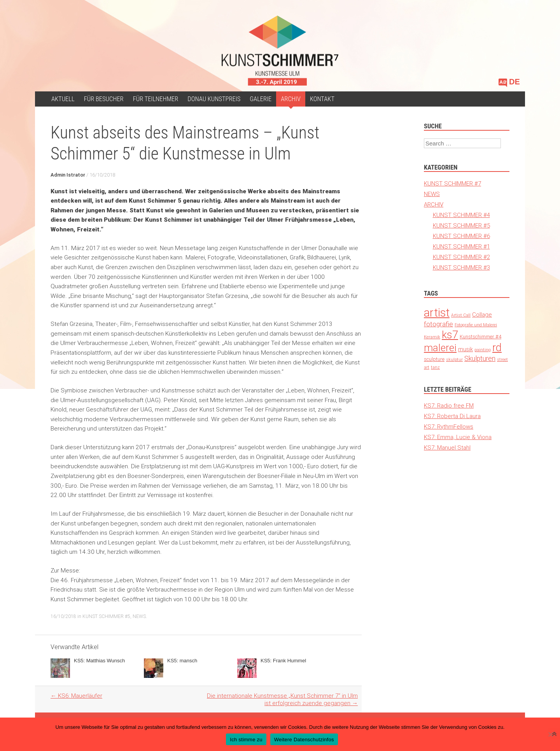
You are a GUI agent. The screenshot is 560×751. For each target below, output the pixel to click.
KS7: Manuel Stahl (447, 447)
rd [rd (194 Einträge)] (497, 347)
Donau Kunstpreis (214, 99)
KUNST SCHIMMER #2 (461, 257)
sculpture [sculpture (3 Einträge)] (434, 359)
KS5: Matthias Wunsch (99, 661)
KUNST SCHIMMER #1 (461, 246)
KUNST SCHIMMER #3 (461, 267)
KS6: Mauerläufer (76, 696)
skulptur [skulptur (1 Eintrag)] (454, 359)
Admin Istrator (68, 175)
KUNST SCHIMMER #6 (461, 236)
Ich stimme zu (246, 740)
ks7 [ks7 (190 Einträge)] (450, 335)
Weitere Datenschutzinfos (304, 740)
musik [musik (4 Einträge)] (465, 349)
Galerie (261, 99)
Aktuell (63, 99)
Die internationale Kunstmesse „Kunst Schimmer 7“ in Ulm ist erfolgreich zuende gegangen (282, 699)
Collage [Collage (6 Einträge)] (482, 314)
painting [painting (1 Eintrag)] (483, 350)
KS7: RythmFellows (449, 426)
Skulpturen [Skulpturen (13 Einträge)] (480, 358)
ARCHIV (291, 99)
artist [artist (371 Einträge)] (437, 313)
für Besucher (104, 99)
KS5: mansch (182, 661)
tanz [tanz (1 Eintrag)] (435, 367)
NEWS (139, 616)
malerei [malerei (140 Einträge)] (440, 348)
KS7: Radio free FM (449, 405)
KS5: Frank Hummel (283, 661)
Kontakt (322, 99)
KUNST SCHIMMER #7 (452, 183)
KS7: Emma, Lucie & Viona (458, 437)
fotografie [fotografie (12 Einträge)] (438, 324)
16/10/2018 (102, 175)
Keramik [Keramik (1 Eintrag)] (432, 337)
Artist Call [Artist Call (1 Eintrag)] (461, 315)
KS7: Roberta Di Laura (452, 416)
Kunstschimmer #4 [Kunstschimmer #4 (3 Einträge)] (480, 337)
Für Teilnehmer (156, 99)
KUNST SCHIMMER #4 (461, 215)
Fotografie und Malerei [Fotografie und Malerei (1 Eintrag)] (476, 325)
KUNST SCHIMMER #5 (106, 616)
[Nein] (550, 734)
